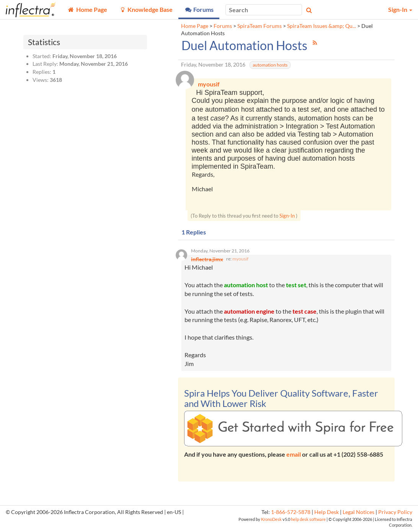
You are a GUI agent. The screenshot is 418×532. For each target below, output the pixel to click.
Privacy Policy (395, 514)
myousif (240, 260)
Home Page (195, 26)
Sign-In (287, 216)
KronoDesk (271, 521)
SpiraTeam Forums (260, 26)
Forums (223, 26)
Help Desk (327, 514)
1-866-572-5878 (291, 514)
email (294, 456)
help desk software (308, 521)
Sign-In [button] (400, 9)
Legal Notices (358, 514)
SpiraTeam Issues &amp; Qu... (322, 26)
